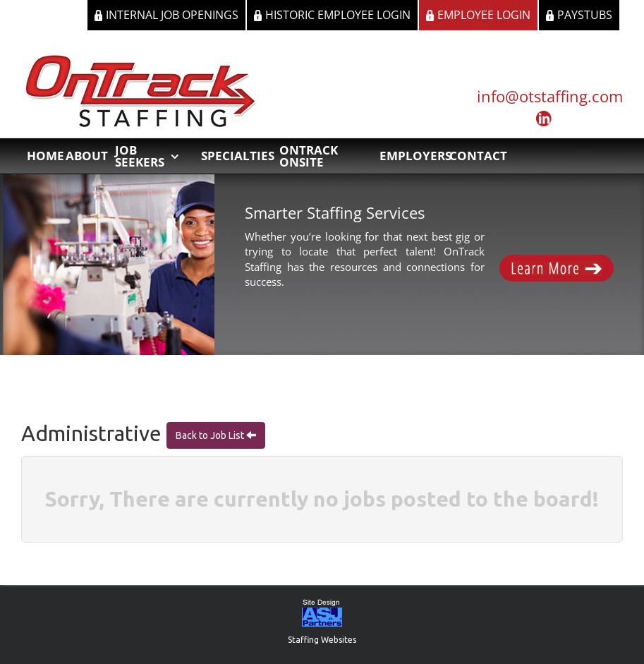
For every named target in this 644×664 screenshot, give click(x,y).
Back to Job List (211, 435)
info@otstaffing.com (550, 96)
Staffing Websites (322, 640)
